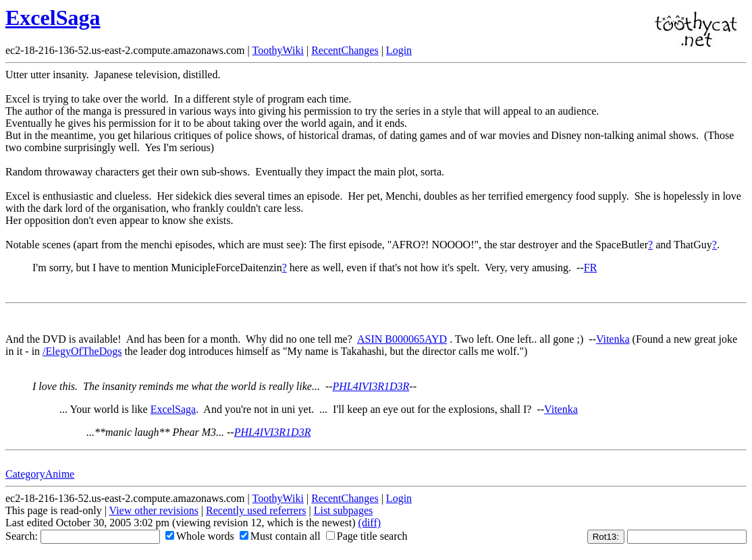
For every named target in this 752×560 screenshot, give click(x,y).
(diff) (370, 523)
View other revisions (154, 510)
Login (399, 50)
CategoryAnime (40, 474)
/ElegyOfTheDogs (82, 351)
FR (591, 268)
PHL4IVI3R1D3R (371, 386)
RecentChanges (345, 50)
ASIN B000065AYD (402, 339)
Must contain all (280, 536)
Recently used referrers (256, 510)
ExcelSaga (53, 18)
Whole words (200, 536)
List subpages (344, 510)
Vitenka (613, 339)
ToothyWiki (277, 50)
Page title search (367, 536)
